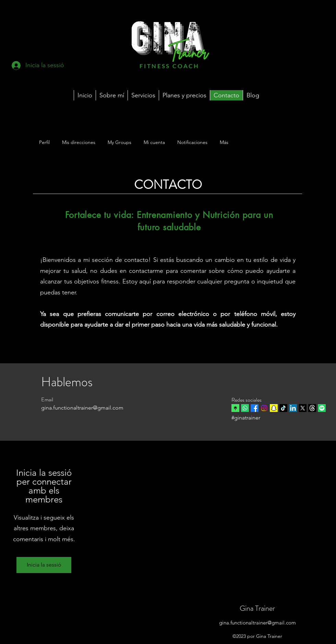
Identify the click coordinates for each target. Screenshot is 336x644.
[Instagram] (264, 408)
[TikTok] (283, 408)
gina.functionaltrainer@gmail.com (257, 623)
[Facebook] (255, 408)
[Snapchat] (274, 408)
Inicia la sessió (44, 565)
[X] (303, 408)
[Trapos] (312, 408)
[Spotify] (322, 408)
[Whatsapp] (245, 408)
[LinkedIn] (293, 408)
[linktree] (235, 408)
